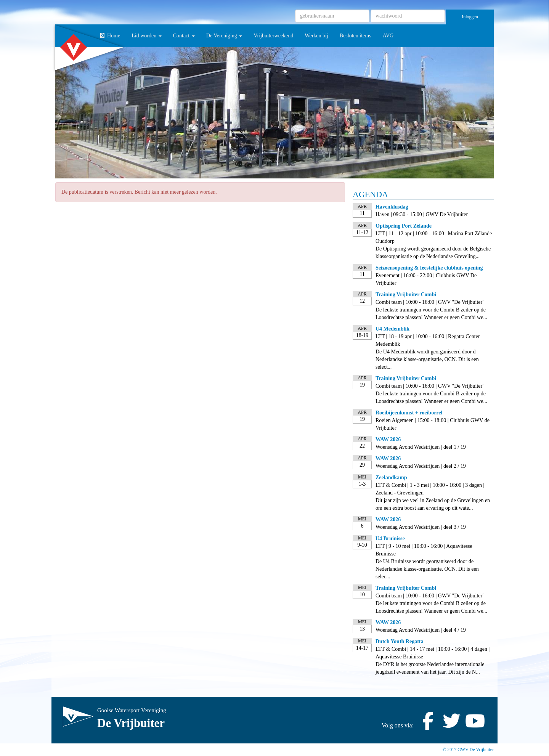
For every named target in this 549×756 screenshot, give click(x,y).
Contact (184, 36)
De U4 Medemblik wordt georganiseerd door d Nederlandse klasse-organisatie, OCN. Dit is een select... (427, 359)
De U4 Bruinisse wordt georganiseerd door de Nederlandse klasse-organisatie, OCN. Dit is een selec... (427, 569)
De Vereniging (224, 36)
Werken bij (316, 36)
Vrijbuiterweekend (273, 36)
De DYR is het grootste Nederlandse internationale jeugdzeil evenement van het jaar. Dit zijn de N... (430, 668)
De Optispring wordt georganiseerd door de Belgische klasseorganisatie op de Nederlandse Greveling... (433, 253)
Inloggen (470, 17)
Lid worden (146, 36)
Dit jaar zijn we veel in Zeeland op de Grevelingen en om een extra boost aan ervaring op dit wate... (433, 504)
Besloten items (356, 36)
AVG (388, 36)
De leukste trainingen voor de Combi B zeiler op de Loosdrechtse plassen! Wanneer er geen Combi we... (431, 314)
